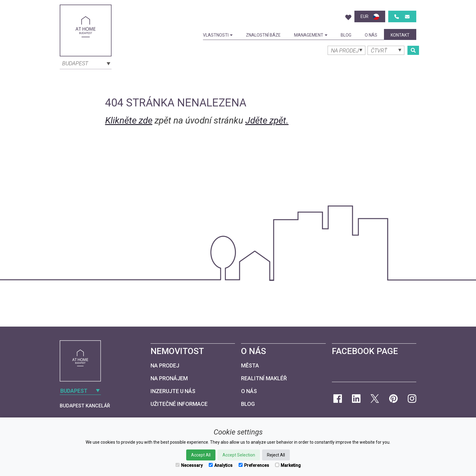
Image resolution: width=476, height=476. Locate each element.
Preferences (254, 465)
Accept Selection (239, 455)
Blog (346, 35)
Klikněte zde (129, 120)
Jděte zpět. (267, 120)
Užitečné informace (179, 404)
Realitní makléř (264, 378)
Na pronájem (169, 378)
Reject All (276, 455)
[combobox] (86, 63)
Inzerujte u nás (173, 391)
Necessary (189, 465)
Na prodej (165, 365)
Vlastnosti (218, 35)
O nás (371, 35)
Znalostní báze (263, 35)
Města (250, 365)
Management (311, 35)
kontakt (400, 35)
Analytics (221, 465)
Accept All (201, 455)
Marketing (288, 465)
